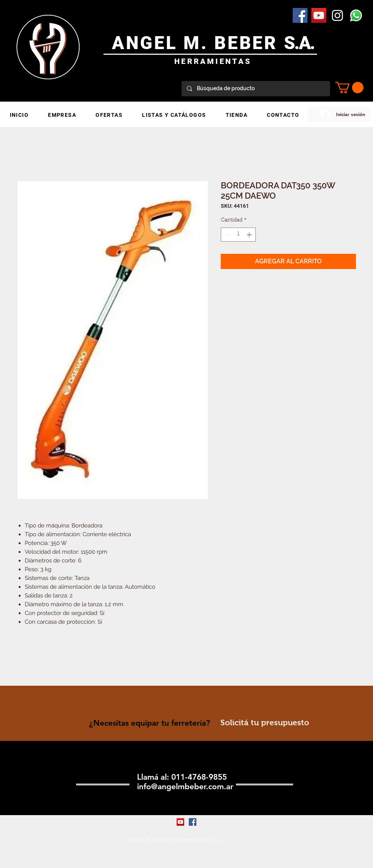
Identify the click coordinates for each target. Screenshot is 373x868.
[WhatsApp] (356, 15)
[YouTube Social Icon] (319, 15)
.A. (304, 43)
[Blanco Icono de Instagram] (337, 15)
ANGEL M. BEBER (198, 43)
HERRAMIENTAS (213, 61)
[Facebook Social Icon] (300, 15)
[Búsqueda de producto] (255, 89)
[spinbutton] (238, 235)
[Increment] (250, 235)
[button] (349, 88)
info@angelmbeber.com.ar (185, 786)
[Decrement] (227, 235)
